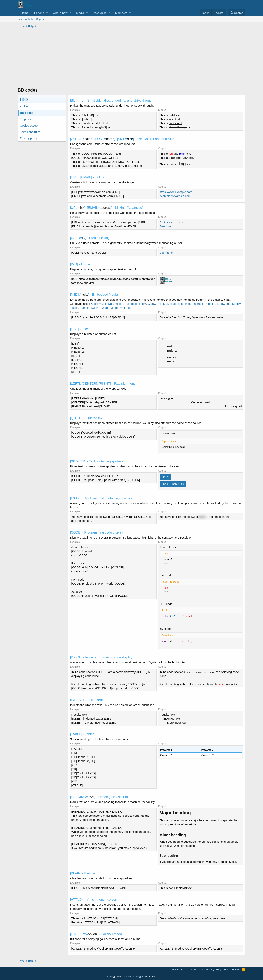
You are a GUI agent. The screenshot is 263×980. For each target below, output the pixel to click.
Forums (39, 13)
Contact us (176, 970)
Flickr (143, 304)
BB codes (27, 113)
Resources (100, 13)
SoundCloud (222, 304)
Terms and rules (30, 132)
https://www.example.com (176, 192)
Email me (166, 226)
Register (41, 19)
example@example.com (175, 196)
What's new (60, 13)
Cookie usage (29, 125)
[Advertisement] (132, 58)
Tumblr (84, 308)
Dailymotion (116, 304)
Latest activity (26, 19)
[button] (47, 13)
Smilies (25, 106)
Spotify (236, 304)
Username (166, 253)
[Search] (237, 13)
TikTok (74, 308)
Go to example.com (172, 222)
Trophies (26, 119)
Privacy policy (29, 138)
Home (25, 13)
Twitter (104, 308)
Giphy (151, 304)
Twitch (95, 308)
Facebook (131, 304)
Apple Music (99, 304)
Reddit (209, 304)
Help (227, 970)
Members (121, 13)
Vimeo (114, 308)
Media (80, 13)
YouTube (126, 308)
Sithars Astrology (134, 977)
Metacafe (184, 304)
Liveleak (171, 304)
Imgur (160, 304)
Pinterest (197, 304)
